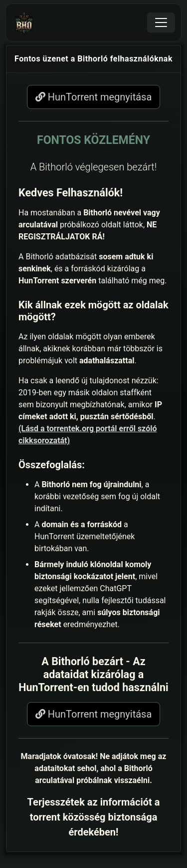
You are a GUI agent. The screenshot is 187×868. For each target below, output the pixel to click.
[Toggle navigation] (161, 22)
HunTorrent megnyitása (94, 97)
